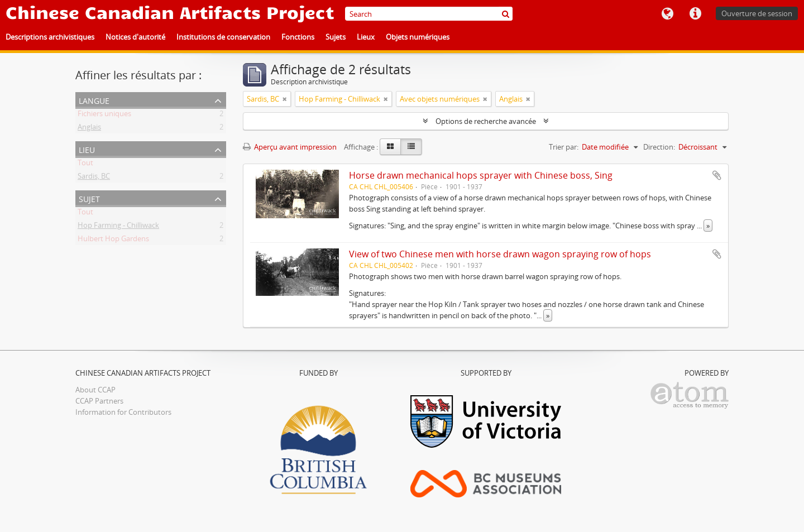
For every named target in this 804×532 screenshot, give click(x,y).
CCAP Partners (99, 401)
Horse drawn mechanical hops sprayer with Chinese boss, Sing (481, 175)
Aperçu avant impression (290, 147)
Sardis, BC (94, 178)
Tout (85, 165)
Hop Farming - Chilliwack (118, 227)
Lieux (366, 37)
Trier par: (564, 147)
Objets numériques (418, 37)
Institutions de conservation (223, 37)
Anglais (89, 129)
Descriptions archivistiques (50, 37)
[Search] (429, 14)
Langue (667, 14)
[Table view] (411, 147)
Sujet (89, 198)
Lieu (87, 149)
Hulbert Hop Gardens (113, 241)
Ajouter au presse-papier (717, 175)
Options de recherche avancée (486, 121)
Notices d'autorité (135, 37)
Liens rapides (695, 14)
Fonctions (298, 37)
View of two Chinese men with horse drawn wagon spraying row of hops (500, 254)
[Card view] (390, 147)
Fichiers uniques (104, 116)
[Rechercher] (506, 14)
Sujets (336, 37)
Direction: (659, 147)
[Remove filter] (285, 99)
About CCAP (95, 390)
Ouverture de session (757, 13)
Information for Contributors (123, 412)
